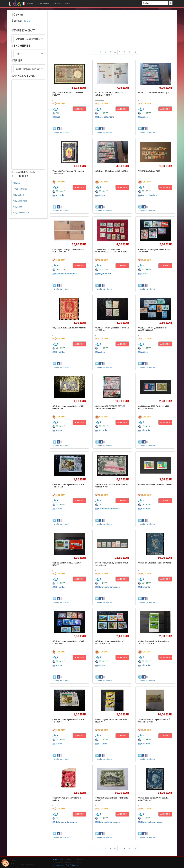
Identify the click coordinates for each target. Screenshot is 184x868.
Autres (144, 117)
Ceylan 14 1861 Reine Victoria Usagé (155, 563)
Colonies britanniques (66, 274)
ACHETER (79, 109)
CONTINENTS (43, 4)
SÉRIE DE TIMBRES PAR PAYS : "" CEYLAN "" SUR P (111, 94)
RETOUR (27, 21)
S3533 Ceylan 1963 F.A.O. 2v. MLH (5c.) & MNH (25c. (153, 407)
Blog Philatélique (72, 865)
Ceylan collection (21, 213)
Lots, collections (106, 117)
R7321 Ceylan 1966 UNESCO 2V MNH (155, 484)
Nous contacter (59, 865)
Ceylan (17, 183)
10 (135, 52)
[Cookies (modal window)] (5, 863)
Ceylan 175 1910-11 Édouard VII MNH (69, 328)
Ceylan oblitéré (20, 201)
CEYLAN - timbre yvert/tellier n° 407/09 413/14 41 (109, 642)
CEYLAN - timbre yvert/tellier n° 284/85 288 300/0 (152, 329)
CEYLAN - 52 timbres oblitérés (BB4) (112, 171)
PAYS (57, 4)
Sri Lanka (60, 195)
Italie (58, 117)
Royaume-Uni (105, 274)
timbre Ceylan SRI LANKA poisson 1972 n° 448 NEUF (154, 642)
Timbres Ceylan (20, 189)
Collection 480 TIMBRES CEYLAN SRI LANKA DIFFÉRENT (110, 407)
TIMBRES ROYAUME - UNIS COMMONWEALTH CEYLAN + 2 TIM (111, 251)
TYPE (30, 4)
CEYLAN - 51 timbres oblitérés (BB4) (155, 93)
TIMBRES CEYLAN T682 (149, 171)
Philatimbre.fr (58, 859)
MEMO (67, 4)
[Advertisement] (28, 124)
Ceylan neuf (19, 195)
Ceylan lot (18, 207)
